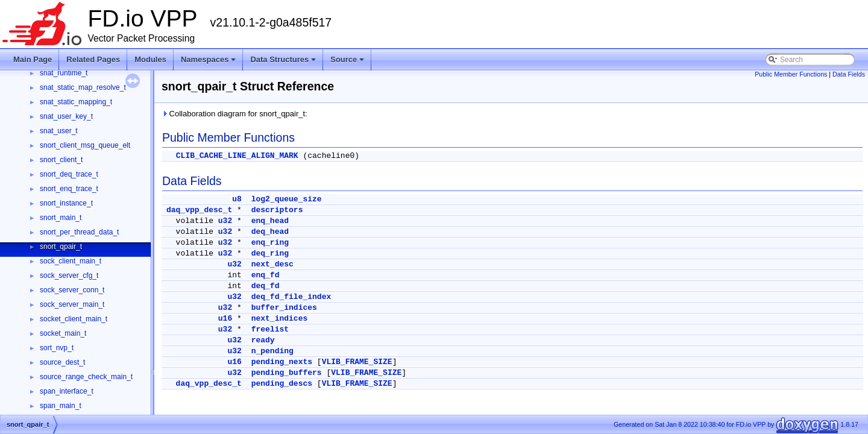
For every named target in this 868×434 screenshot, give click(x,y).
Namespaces (209, 59)
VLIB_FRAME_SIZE (357, 362)
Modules (150, 59)
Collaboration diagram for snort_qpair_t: (234, 114)
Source (347, 59)
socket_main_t (63, 333)
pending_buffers (287, 373)
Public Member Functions (791, 74)
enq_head (270, 221)
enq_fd (266, 275)
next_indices (280, 319)
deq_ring (270, 253)
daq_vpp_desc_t (199, 210)
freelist (270, 329)
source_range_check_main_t (86, 377)
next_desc (272, 264)
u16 (225, 319)
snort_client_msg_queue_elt (85, 145)
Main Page (33, 59)
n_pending (272, 351)
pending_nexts (282, 362)
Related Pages (93, 59)
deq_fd (266, 286)
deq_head (270, 232)
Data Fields (849, 74)
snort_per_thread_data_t (79, 232)
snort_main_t (61, 218)
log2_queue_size (287, 199)
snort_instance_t (66, 203)
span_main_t (61, 406)
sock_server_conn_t (72, 290)
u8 (237, 199)
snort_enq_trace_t (69, 189)
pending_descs (282, 384)
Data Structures (283, 59)
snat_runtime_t (64, 73)
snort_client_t (61, 160)
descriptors (277, 210)
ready (263, 340)
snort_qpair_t (61, 247)
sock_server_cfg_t (69, 275)
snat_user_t (59, 131)
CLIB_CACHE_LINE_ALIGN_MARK (237, 156)
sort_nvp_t (57, 348)
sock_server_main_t (72, 304)
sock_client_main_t (71, 261)
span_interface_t (67, 391)
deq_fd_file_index (291, 297)
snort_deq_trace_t (69, 174)
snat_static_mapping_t (76, 102)
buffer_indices (284, 308)
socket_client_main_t (74, 319)
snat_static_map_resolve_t (83, 87)
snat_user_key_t (66, 116)
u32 (225, 221)
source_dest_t (62, 362)
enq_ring (270, 243)
